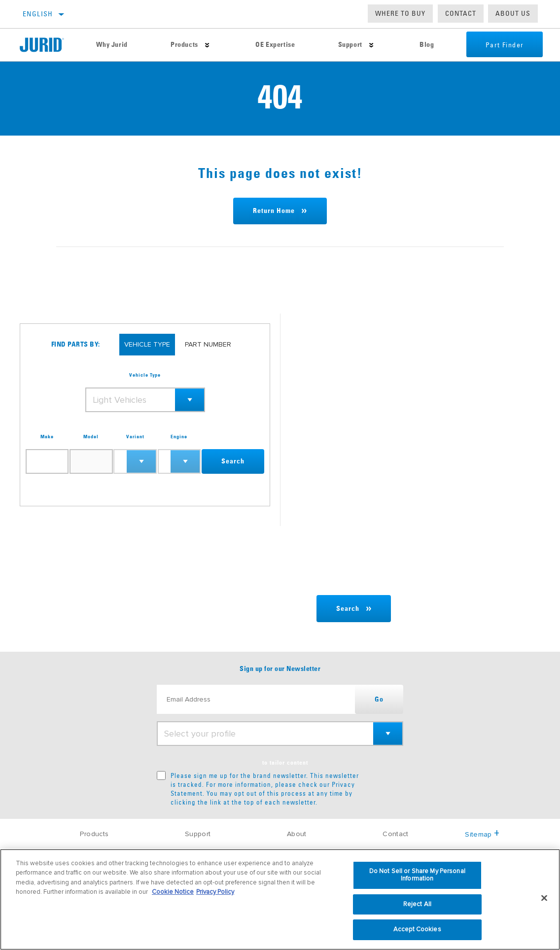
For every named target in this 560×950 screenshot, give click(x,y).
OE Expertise (275, 45)
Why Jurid (112, 45)
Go (379, 700)
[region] (280, 899)
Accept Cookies (417, 929)
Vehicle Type (145, 375)
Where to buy (400, 13)
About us (513, 13)
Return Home (274, 211)
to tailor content (285, 763)
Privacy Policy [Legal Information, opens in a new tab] (215, 892)
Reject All (417, 904)
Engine (179, 437)
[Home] (47, 45)
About (297, 834)
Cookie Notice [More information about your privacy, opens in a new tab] (173, 892)
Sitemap (482, 834)
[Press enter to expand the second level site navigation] (207, 45)
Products (184, 45)
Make (47, 437)
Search (233, 461)
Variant (135, 437)
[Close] (544, 898)
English (38, 14)
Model (91, 437)
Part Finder (504, 45)
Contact (461, 13)
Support (349, 45)
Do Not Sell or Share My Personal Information (417, 875)
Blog (426, 45)
